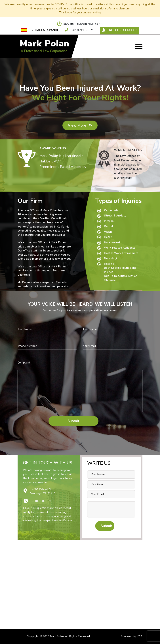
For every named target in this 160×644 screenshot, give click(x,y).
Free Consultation (120, 30)
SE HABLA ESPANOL (45, 30)
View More (80, 125)
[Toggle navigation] (139, 46)
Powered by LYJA (132, 636)
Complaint (24, 363)
